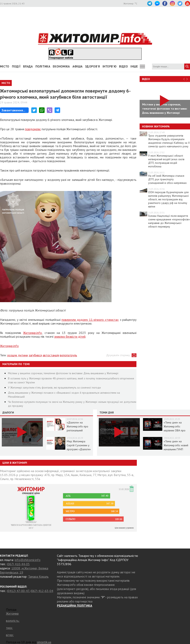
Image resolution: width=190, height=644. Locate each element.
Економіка (61, 66)
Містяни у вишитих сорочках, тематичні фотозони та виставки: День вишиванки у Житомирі (63, 373)
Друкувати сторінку (118, 355)
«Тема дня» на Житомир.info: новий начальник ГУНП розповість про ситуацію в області (176, 449)
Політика (43, 66)
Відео (146, 79)
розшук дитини (18, 355)
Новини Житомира (156, 126)
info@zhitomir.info (28, 560)
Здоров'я (92, 66)
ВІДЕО (124, 66)
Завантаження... (13, 110)
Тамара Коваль (38, 577)
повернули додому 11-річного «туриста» (90, 320)
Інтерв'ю (110, 66)
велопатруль (68, 355)
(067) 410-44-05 (18, 564)
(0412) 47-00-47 (18, 591)
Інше (134, 66)
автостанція (51, 355)
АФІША (78, 66)
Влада (28, 66)
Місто (5, 66)
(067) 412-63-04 (42, 591)
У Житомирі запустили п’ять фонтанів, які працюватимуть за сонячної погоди (54, 388)
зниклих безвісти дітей (70, 336)
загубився (35, 355)
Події (16, 66)
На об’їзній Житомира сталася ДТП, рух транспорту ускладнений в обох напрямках (167, 179)
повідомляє (33, 129)
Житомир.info (32, 333)
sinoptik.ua (44, 642)
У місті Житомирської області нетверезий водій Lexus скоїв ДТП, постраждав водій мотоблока (166, 161)
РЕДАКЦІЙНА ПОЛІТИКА (75, 605)
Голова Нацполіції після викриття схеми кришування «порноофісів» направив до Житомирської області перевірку (169, 221)
